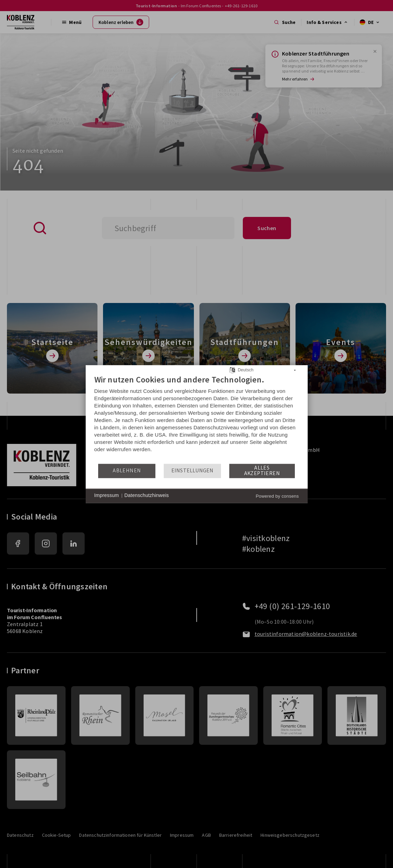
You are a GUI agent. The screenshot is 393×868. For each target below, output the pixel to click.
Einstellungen (193, 471)
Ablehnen (127, 471)
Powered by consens (277, 496)
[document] (197, 419)
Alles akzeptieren (262, 471)
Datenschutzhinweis (147, 496)
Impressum (107, 496)
